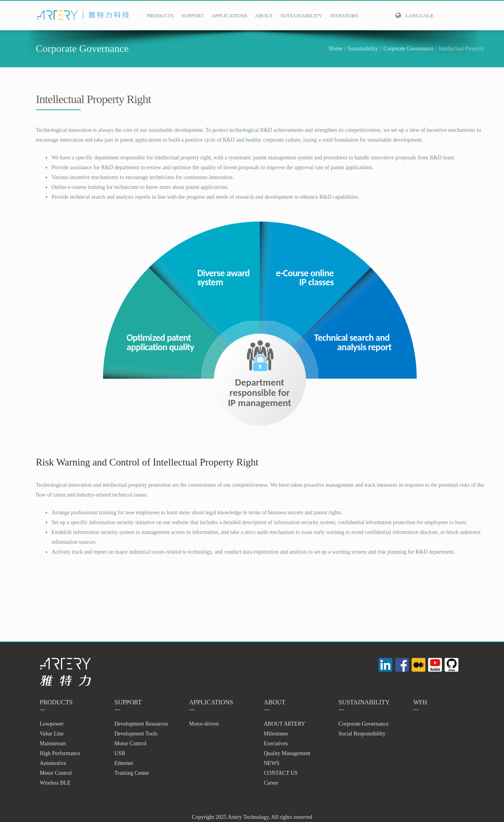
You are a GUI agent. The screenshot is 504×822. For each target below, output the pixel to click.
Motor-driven (204, 724)
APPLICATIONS (229, 16)
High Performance (60, 753)
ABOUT (264, 16)
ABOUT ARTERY (284, 724)
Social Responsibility (362, 734)
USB (120, 753)
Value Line (52, 734)
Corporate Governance (408, 49)
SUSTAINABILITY (302, 16)
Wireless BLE (55, 783)
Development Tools (136, 734)
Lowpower (52, 724)
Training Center (132, 773)
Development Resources (141, 724)
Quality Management (287, 753)
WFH (420, 702)
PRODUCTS (160, 16)
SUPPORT (192, 16)
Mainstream (53, 743)
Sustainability (363, 49)
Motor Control (56, 773)
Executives (276, 743)
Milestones (276, 734)
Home (335, 49)
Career (271, 783)
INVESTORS (344, 16)
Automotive (53, 763)
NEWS (272, 763)
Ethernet (124, 763)
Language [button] (414, 16)
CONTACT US (281, 773)
